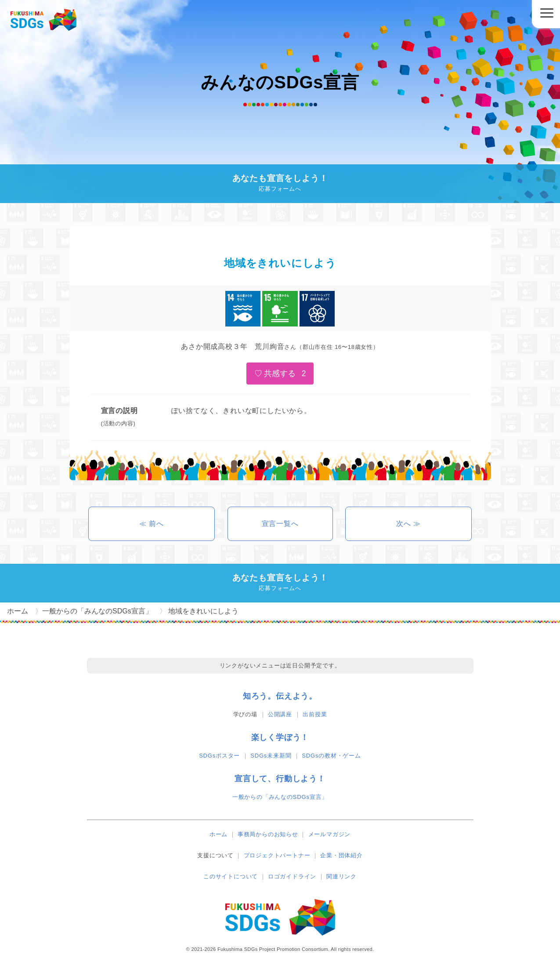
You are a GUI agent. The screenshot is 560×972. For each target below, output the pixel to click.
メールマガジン (330, 834)
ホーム (219, 834)
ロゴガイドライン (292, 876)
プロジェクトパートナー (277, 855)
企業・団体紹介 (341, 855)
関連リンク (341, 876)
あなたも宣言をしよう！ (280, 184)
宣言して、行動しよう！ (280, 779)
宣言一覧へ (280, 524)
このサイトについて (231, 876)
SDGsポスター (219, 756)
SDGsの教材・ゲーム (331, 756)
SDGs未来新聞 (271, 756)
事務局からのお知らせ (268, 834)
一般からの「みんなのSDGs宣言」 (280, 797)
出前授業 (315, 714)
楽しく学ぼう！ (280, 737)
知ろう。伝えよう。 (280, 696)
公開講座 (280, 714)
